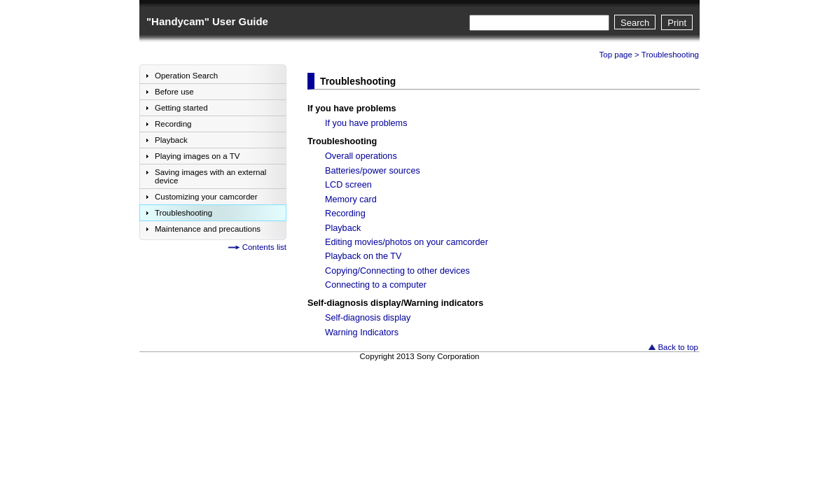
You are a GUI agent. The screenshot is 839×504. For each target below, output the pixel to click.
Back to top (678, 347)
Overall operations (361, 156)
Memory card (351, 199)
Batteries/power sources (373, 171)
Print (677, 23)
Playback (343, 228)
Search (635, 23)
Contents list (264, 247)
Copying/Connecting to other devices (397, 271)
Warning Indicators (362, 332)
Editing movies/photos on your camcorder (407, 242)
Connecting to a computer (376, 285)
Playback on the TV (363, 256)
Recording (345, 213)
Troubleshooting (342, 141)
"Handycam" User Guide (207, 21)
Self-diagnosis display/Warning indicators (395, 303)
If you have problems (352, 108)
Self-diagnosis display (368, 318)
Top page (616, 55)
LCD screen (348, 185)
